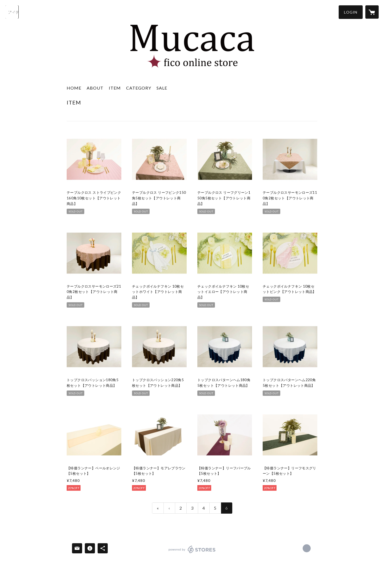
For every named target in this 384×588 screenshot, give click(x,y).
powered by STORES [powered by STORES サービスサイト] (192, 553)
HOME (74, 88)
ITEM (115, 88)
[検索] (12, 12)
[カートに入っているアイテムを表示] (372, 12)
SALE (162, 88)
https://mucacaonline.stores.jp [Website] (307, 548)
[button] (351, 12)
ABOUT (95, 88)
